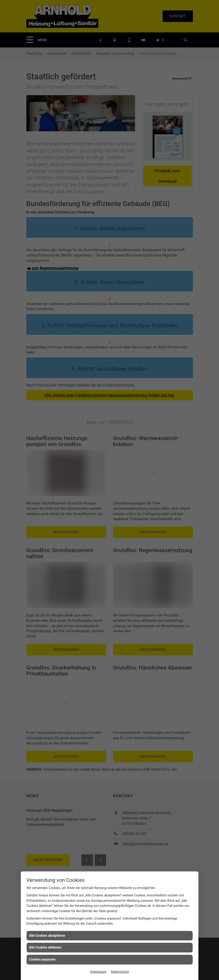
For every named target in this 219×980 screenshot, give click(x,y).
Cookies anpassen (42, 959)
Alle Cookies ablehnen (45, 947)
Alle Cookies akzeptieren (47, 936)
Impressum (98, 972)
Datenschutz (120, 972)
